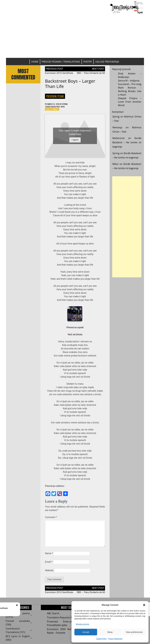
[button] (144, 605)
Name (49, 553)
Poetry (88, 62)
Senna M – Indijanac (129, 81)
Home (35, 62)
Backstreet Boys (58, 107)
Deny (110, 632)
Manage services (83, 624)
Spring (65, 104)
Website (49, 570)
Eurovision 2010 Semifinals (59, 73)
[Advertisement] (75, 36)
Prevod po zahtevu (55, 486)
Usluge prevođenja (107, 62)
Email (49, 562)
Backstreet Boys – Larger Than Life (70, 84)
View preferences (134, 632)
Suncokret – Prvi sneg (130, 84)
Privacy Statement (115, 639)
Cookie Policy (101, 639)
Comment (51, 517)
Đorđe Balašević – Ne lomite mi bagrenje (127, 142)
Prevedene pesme (55, 96)
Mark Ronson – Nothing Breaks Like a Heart (130, 91)
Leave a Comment (52, 109)
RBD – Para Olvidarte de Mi (91, 73)
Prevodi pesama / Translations (61, 62)
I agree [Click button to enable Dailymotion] (75, 140)
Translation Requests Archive (63, 617)
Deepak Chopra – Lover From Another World (130, 102)
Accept (86, 632)
